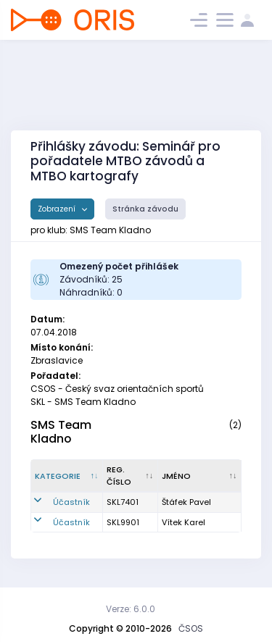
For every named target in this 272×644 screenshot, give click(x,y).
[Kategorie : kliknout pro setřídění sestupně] (67, 476)
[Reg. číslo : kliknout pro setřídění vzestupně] (131, 476)
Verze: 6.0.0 (131, 609)
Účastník (71, 502)
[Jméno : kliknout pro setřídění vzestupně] (200, 476)
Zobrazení (58, 209)
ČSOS (191, 628)
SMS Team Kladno (61, 432)
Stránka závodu (145, 209)
